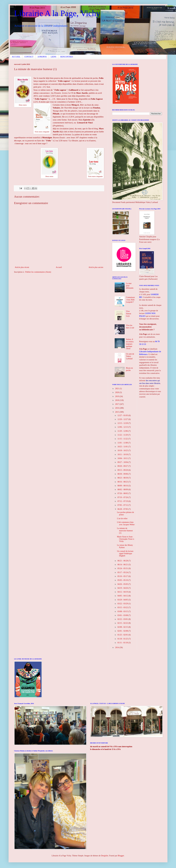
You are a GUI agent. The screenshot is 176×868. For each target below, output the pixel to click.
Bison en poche (129, 369)
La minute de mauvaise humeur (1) (125, 531)
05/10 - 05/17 (123, 576)
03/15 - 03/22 (123, 607)
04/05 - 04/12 (123, 596)
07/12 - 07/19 (123, 501)
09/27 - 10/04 (123, 462)
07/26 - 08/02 (123, 493)
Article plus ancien (96, 267)
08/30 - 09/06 (123, 474)
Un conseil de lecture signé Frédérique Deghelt (125, 554)
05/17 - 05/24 (123, 572)
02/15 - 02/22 (123, 623)
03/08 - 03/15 (123, 611)
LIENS (53, 57)
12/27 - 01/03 (123, 415)
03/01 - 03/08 (123, 615)
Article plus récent (22, 267)
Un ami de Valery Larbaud (130, 356)
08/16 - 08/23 (123, 482)
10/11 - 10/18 (123, 454)
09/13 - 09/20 (123, 470)
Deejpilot (105, 856)
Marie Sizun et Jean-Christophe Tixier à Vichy (126, 539)
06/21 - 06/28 (123, 561)
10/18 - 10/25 (123, 450)
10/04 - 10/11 (123, 458)
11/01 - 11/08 (123, 443)
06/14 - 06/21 (123, 565)
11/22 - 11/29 (123, 435)
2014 (117, 647)
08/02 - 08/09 (123, 490)
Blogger (121, 856)
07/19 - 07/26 (123, 497)
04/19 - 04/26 (123, 588)
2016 (117, 408)
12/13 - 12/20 (123, 423)
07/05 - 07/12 (123, 505)
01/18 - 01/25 (123, 639)
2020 (117, 392)
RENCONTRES (67, 57)
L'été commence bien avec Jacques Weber (126, 523)
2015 (117, 412)
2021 (117, 389)
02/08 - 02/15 (123, 627)
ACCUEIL (16, 57)
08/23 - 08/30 (123, 478)
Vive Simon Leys (129, 314)
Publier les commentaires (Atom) (38, 272)
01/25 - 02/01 (123, 635)
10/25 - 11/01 (123, 447)
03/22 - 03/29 (123, 604)
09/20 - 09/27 (123, 466)
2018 (117, 400)
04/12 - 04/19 (123, 592)
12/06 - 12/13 (123, 427)
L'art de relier (122, 518)
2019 (117, 396)
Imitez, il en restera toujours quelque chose (130, 344)
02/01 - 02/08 (123, 631)
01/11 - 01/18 (123, 643)
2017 (117, 404)
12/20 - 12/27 (123, 419)
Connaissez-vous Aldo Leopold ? (130, 300)
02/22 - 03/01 (123, 619)
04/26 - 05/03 (123, 584)
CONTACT (29, 57)
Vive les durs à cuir (130, 327)
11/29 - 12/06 (123, 431)
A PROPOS (42, 57)
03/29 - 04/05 (123, 600)
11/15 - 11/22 (123, 439)
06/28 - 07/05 (123, 509)
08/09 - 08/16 (123, 486)
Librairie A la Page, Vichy (57, 13)
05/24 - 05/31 (123, 568)
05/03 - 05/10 (123, 580)
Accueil (59, 267)
